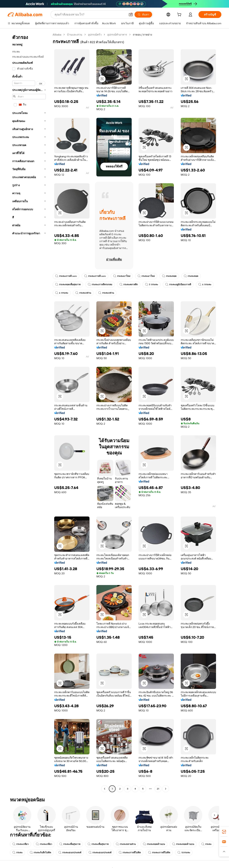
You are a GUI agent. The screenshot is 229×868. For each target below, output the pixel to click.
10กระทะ (184, 853)
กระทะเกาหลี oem (66, 276)
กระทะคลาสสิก (129, 284)
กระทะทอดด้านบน (154, 844)
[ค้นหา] (143, 15)
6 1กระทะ (205, 284)
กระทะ (206, 844)
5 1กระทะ (152, 284)
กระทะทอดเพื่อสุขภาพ (68, 284)
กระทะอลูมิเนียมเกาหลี (178, 284)
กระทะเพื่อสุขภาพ (70, 844)
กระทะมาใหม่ (122, 276)
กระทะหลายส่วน (126, 844)
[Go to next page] (166, 789)
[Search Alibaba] (90, 15)
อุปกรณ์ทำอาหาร (117, 35)
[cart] (180, 15)
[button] (131, 15)
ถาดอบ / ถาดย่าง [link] (142, 35)
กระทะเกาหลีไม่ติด (130, 853)
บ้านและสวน (75, 35)
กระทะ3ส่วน (83, 293)
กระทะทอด (169, 276)
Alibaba (57, 35)
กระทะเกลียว (21, 844)
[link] (224, 832)
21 (158, 789)
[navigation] (29, 412)
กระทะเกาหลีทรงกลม (100, 284)
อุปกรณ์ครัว (95, 35)
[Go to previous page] (105, 789)
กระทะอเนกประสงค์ (70, 853)
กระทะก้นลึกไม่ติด (40, 853)
